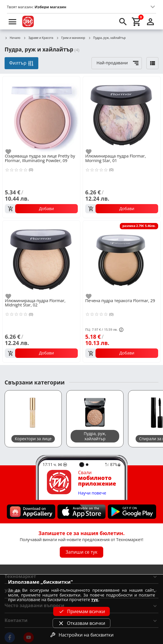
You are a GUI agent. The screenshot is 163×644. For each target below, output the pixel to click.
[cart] (137, 21)
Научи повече (92, 493)
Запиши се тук (81, 552)
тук (95, 600)
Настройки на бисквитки (81, 635)
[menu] (13, 21)
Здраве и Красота (38, 38)
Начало (12, 38)
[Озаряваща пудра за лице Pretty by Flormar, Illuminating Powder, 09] (41, 114)
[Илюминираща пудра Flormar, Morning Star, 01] (122, 114)
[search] (123, 21)
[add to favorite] (12, 152)
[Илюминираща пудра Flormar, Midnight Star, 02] (41, 259)
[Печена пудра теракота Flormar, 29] (122, 259)
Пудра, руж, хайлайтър (107, 38)
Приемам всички (81, 611)
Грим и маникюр (71, 38)
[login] (150, 21)
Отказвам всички (81, 623)
